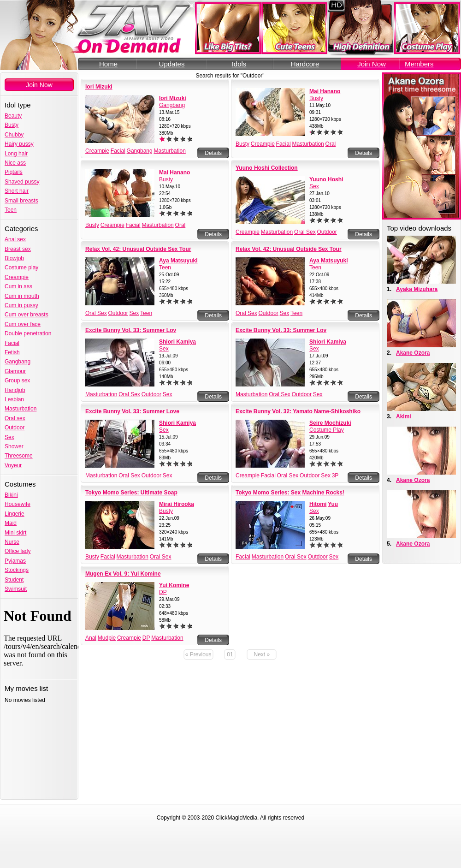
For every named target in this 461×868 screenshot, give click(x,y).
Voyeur (13, 465)
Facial (12, 343)
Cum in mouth (22, 296)
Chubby (14, 135)
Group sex (17, 380)
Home (108, 64)
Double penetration (28, 333)
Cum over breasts (27, 315)
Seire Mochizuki (330, 423)
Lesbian (14, 399)
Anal (91, 638)
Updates (172, 64)
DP (163, 592)
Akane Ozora (413, 353)
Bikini (11, 495)
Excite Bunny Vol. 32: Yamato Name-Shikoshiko (298, 411)
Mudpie (107, 638)
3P (335, 476)
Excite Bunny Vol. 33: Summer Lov (131, 330)
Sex (9, 437)
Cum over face (23, 324)
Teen (11, 210)
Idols (239, 64)
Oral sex (15, 418)
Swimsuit (16, 589)
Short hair (17, 191)
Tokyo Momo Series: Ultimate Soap (131, 493)
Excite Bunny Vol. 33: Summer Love (132, 411)
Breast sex (18, 249)
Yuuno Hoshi (326, 179)
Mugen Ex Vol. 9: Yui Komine (123, 574)
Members (419, 64)
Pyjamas (15, 561)
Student (14, 580)
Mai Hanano (325, 91)
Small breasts (21, 201)
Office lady (18, 551)
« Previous (198, 654)
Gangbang (18, 362)
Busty (12, 125)
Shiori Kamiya (177, 342)
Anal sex (15, 239)
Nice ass (15, 163)
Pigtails (14, 172)
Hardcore (305, 64)
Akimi (404, 416)
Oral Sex (305, 232)
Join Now (372, 64)
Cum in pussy (21, 305)
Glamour (15, 371)
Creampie (17, 277)
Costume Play (327, 430)
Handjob (15, 390)
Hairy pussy (19, 144)
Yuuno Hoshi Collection (267, 168)
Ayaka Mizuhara (417, 289)
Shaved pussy (22, 182)
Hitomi (318, 504)
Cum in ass (18, 286)
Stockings (17, 570)
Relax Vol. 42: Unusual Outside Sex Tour (138, 249)
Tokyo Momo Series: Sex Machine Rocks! (290, 493)
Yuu (333, 504)
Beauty (13, 116)
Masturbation (21, 409)
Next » (262, 654)
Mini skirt (15, 533)
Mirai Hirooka (177, 504)
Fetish (12, 352)
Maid (11, 523)
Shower (14, 446)
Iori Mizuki (99, 87)
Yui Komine (174, 585)
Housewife (18, 504)
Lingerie (15, 514)
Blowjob (14, 258)
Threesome (19, 456)
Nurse (12, 542)
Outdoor (15, 428)
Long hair (16, 154)
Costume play (21, 268)
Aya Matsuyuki (178, 261)
